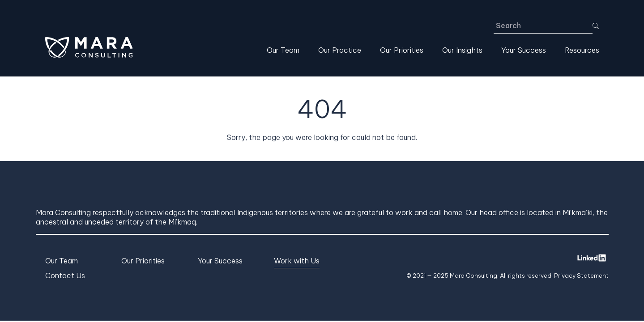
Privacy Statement (581, 275)
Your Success (524, 50)
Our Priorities (402, 50)
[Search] (543, 26)
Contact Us (65, 275)
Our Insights (462, 50)
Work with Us (297, 261)
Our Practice (340, 50)
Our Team (283, 50)
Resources (582, 50)
